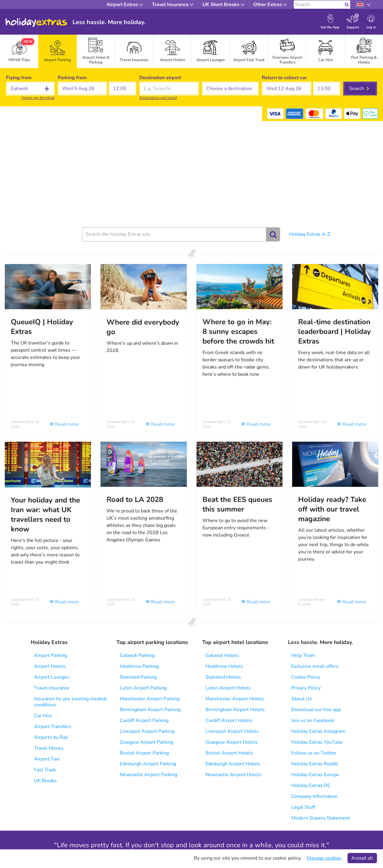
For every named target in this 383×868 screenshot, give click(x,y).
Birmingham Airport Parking (150, 710)
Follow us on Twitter (314, 753)
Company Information (314, 796)
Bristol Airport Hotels (229, 753)
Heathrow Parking (139, 666)
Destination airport (160, 78)
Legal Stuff (303, 807)
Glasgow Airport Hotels (232, 742)
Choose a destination (225, 78)
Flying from (19, 78)
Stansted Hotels (223, 677)
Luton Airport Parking (143, 688)
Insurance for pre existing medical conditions (70, 702)
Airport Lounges (52, 677)
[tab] (57, 51)
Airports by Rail (51, 737)
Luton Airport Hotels (228, 688)
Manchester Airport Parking (150, 699)
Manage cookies (324, 858)
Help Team (303, 655)
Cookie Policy (306, 677)
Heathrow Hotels (224, 666)
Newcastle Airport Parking (148, 775)
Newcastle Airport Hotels (233, 775)
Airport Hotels (50, 666)
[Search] (318, 5)
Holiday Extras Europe (315, 775)
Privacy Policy (306, 688)
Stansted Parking (138, 677)
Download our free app (316, 710)
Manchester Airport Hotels (235, 699)
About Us (302, 699)
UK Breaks (45, 781)
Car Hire (43, 716)
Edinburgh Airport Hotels (233, 764)
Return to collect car (284, 78)
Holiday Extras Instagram (318, 731)
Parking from (72, 78)
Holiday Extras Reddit (315, 764)
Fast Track (45, 770)
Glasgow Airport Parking (147, 742)
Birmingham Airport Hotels (235, 710)
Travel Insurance (52, 688)
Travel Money (49, 748)
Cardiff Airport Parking (144, 720)
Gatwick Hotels (222, 655)
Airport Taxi (47, 759)
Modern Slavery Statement (321, 818)
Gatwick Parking (137, 655)
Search (357, 89)
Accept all (362, 858)
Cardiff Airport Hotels (229, 720)
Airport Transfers (53, 726)
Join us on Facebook (313, 720)
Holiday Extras (36, 23)
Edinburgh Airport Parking (148, 764)
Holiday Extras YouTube (317, 742)
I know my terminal (38, 98)
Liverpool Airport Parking (147, 731)
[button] (83, 89)
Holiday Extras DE (311, 786)
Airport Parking (51, 655)
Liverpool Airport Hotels (232, 731)
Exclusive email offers (315, 666)
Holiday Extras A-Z (310, 234)
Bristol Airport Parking (144, 753)
